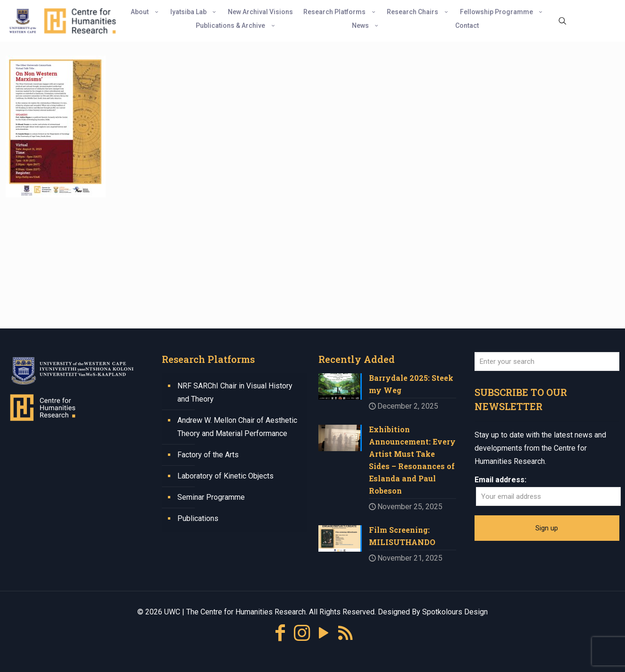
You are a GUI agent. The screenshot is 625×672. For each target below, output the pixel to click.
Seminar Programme (211, 497)
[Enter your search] (547, 361)
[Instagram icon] (302, 633)
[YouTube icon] (324, 633)
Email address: (500, 480)
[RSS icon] (345, 633)
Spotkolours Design (455, 612)
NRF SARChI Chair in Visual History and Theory (235, 392)
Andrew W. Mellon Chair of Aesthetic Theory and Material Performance (237, 427)
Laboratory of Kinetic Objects (225, 476)
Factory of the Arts (208, 455)
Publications (198, 518)
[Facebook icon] (280, 633)
